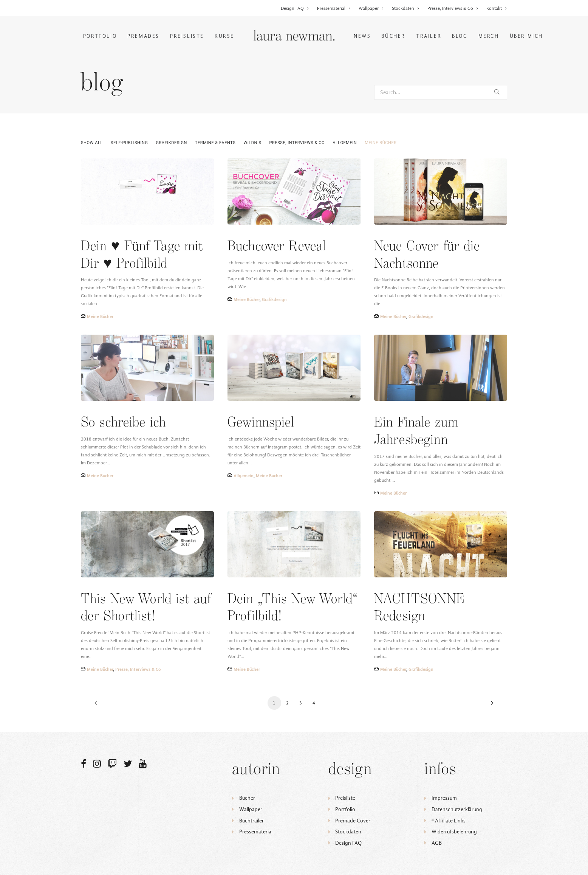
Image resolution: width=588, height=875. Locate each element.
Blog (460, 36)
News (362, 36)
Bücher (393, 36)
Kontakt (497, 8)
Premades (143, 36)
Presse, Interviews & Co (453, 8)
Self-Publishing (129, 143)
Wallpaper (371, 8)
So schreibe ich (123, 423)
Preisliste (187, 36)
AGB (437, 843)
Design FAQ (295, 8)
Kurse (224, 36)
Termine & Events (215, 143)
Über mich (526, 36)
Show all (92, 143)
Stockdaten (406, 8)
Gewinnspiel (261, 423)
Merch (489, 36)
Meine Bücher (381, 143)
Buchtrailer (251, 821)
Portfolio (100, 36)
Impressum (444, 798)
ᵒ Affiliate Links (449, 821)
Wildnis (252, 143)
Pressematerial (334, 8)
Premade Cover (353, 821)
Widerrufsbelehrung (454, 832)
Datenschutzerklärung (457, 809)
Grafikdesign (172, 143)
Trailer (429, 36)
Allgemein (345, 143)
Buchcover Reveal (277, 247)
